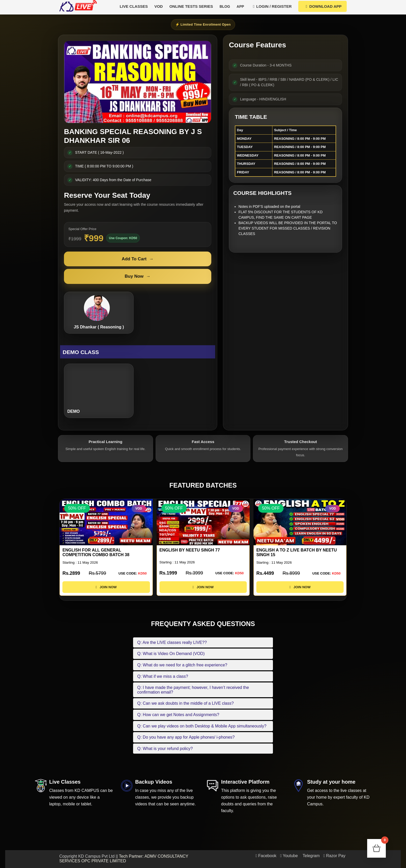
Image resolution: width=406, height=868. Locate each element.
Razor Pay (334, 856)
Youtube (289, 856)
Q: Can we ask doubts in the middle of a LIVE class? (186, 703)
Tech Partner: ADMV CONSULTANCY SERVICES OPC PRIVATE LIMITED (124, 859)
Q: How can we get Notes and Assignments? (178, 715)
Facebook (266, 856)
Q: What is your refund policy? (165, 749)
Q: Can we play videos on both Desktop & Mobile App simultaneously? (202, 726)
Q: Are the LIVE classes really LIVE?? (172, 642)
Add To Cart (138, 259)
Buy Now (138, 276)
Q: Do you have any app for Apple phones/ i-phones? (186, 737)
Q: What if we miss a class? (163, 676)
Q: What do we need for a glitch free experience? (182, 665)
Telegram (311, 856)
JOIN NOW (106, 587)
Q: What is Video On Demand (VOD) (171, 654)
